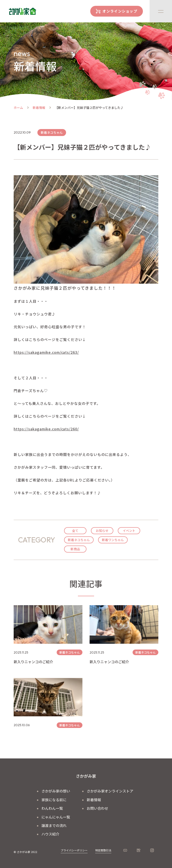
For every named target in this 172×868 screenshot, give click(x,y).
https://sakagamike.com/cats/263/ (46, 352)
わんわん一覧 (52, 808)
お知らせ (102, 531)
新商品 (75, 549)
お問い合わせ (97, 808)
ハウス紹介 (50, 834)
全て (75, 531)
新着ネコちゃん (79, 540)
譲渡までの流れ (54, 825)
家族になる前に (54, 800)
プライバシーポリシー (74, 850)
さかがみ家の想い (56, 791)
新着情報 (39, 108)
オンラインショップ (120, 11)
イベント (129, 531)
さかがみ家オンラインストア (110, 791)
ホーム (18, 108)
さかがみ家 (86, 776)
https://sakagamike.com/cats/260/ (46, 429)
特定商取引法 (103, 850)
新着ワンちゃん (113, 540)
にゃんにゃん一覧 (56, 817)
